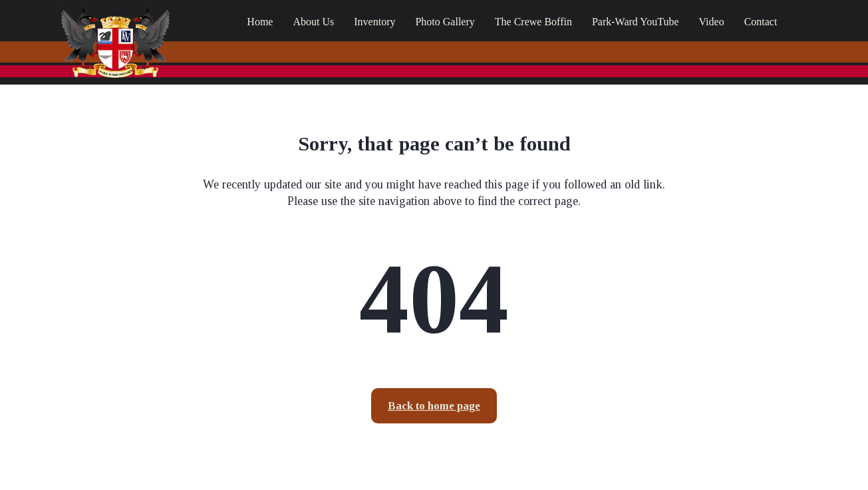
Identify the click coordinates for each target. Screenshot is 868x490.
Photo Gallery (445, 22)
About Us (313, 22)
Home (260, 22)
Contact (761, 22)
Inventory (374, 22)
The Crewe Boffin (533, 22)
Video (711, 22)
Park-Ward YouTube (636, 22)
